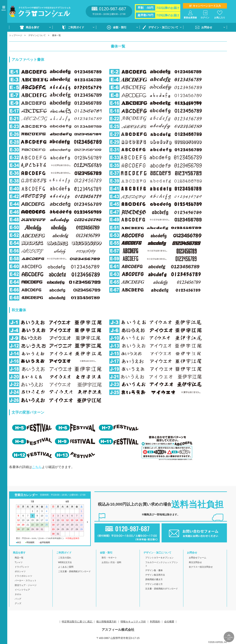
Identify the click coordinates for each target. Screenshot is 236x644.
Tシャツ (19, 562)
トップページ (16, 35)
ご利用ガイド (76, 27)
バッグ (18, 599)
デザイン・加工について (163, 27)
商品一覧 (19, 558)
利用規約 (155, 622)
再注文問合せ (195, 562)
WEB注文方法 (65, 562)
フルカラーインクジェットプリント (162, 564)
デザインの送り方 (154, 584)
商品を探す (33, 27)
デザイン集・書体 (154, 570)
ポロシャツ (20, 571)
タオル (18, 594)
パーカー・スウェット (26, 581)
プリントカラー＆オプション (159, 558)
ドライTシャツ (22, 567)
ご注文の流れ (65, 558)
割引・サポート (109, 558)
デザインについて (37, 35)
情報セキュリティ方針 (133, 622)
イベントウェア (22, 590)
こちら (37, 467)
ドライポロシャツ (23, 576)
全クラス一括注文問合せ (201, 567)
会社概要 (169, 622)
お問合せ (207, 27)
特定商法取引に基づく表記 (77, 622)
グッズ (18, 603)
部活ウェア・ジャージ (26, 585)
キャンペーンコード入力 (207, 6)
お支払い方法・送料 (111, 562)
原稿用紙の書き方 (154, 579)
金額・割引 (120, 27)
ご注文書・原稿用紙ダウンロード (74, 571)
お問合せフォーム (198, 558)
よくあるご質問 (66, 567)
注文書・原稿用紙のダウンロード (162, 589)
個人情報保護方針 (106, 622)
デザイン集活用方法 (155, 575)
